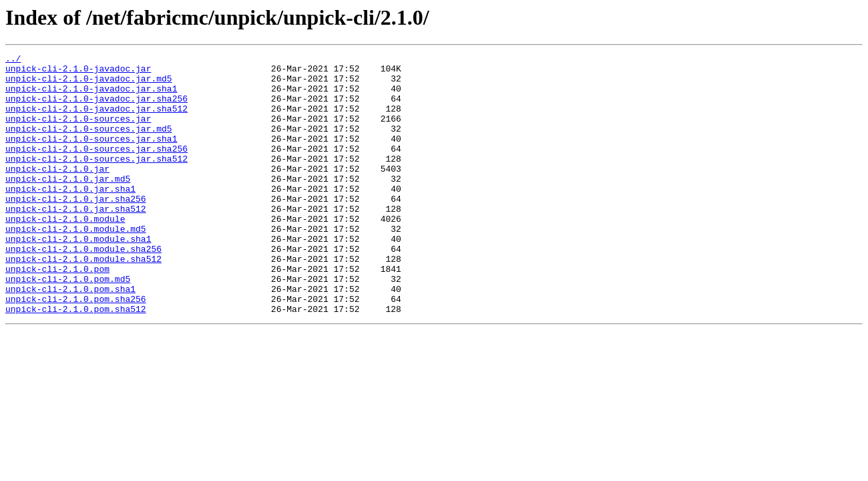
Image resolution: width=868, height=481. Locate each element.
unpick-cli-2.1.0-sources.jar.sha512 (96, 180)
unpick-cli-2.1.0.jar (57, 192)
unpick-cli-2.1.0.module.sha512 (83, 301)
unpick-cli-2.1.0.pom (57, 313)
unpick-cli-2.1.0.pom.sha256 (76, 349)
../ (13, 60)
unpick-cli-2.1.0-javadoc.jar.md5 (89, 84)
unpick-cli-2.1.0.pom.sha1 (70, 337)
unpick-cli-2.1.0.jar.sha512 (76, 240)
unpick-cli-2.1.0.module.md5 (76, 265)
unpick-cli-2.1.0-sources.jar (78, 132)
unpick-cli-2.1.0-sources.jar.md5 (89, 144)
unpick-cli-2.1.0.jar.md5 (68, 204)
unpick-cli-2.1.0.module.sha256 (83, 289)
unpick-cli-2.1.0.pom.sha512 (76, 361)
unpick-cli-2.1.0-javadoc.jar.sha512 (96, 120)
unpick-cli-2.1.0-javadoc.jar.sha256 (96, 108)
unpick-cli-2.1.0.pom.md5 (68, 325)
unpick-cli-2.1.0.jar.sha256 (76, 228)
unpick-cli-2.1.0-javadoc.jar (78, 72)
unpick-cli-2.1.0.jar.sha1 (70, 216)
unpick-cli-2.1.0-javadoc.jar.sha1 (91, 96)
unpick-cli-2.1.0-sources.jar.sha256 (96, 168)
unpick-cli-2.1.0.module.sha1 (78, 277)
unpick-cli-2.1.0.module (65, 253)
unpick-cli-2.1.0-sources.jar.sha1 (91, 156)
